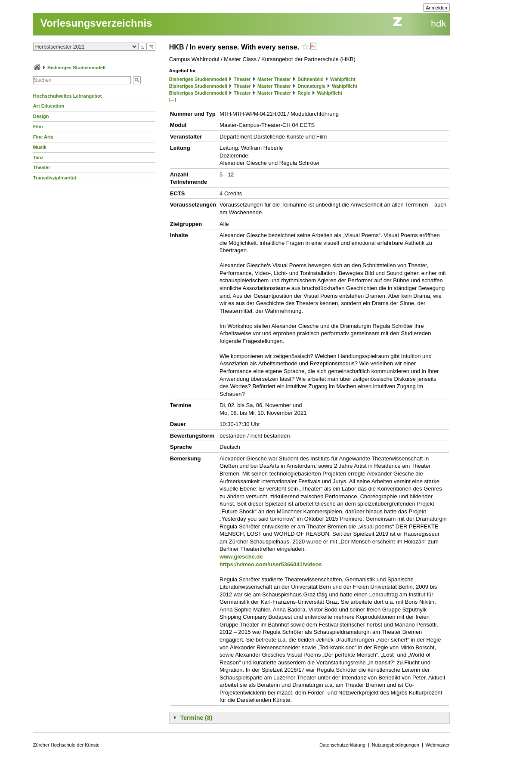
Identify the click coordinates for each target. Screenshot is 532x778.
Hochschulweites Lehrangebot (68, 96)
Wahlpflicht (343, 79)
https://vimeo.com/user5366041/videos (271, 564)
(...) (173, 99)
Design (41, 116)
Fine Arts (43, 137)
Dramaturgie (311, 86)
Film (38, 127)
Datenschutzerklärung (342, 745)
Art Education (49, 106)
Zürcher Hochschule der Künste (66, 745)
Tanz (38, 157)
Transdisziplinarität (55, 178)
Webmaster (438, 745)
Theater (42, 167)
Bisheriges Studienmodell (76, 68)
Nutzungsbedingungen (396, 745)
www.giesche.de (241, 557)
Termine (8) (196, 718)
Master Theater (274, 79)
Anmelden (436, 8)
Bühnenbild (311, 79)
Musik (40, 147)
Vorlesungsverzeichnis (96, 23)
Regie (304, 93)
